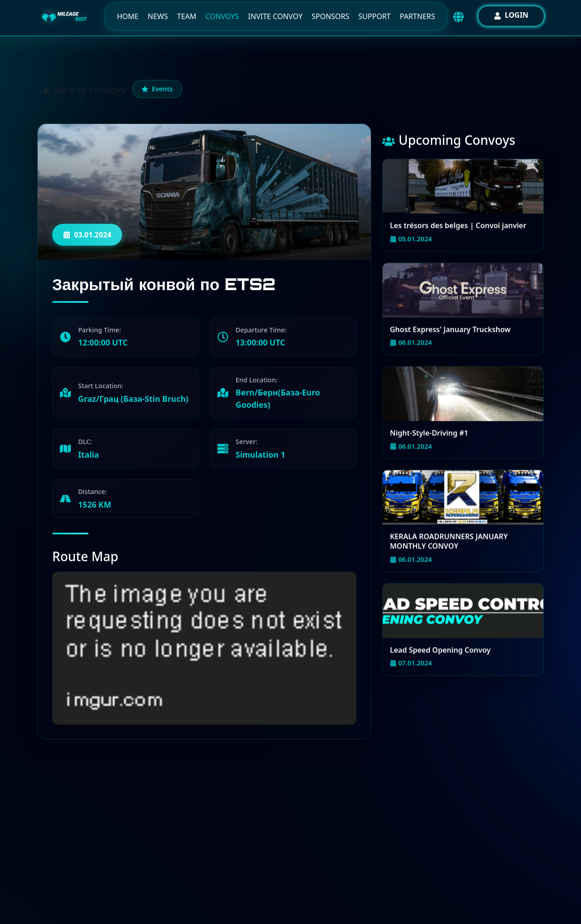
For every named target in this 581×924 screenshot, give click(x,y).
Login (511, 15)
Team (187, 16)
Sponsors (330, 16)
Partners (418, 16)
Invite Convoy (276, 16)
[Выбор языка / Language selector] (458, 17)
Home (128, 16)
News (158, 16)
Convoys (222, 16)
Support (375, 16)
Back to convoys (85, 90)
